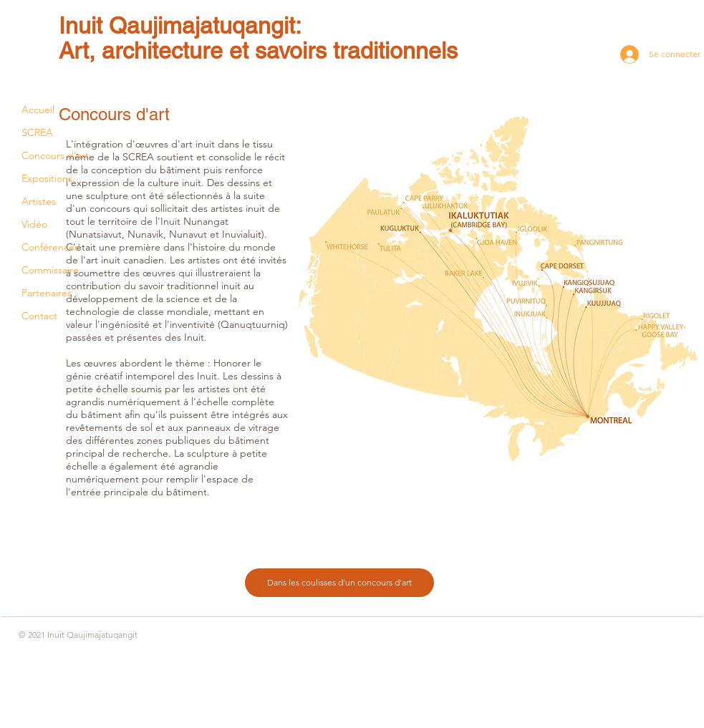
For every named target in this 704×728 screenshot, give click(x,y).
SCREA (37, 132)
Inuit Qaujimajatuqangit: (180, 25)
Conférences (50, 247)
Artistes (39, 201)
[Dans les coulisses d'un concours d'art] (339, 583)
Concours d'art (55, 155)
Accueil (38, 110)
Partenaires (47, 293)
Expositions (47, 178)
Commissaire (50, 270)
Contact (39, 316)
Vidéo (34, 224)
